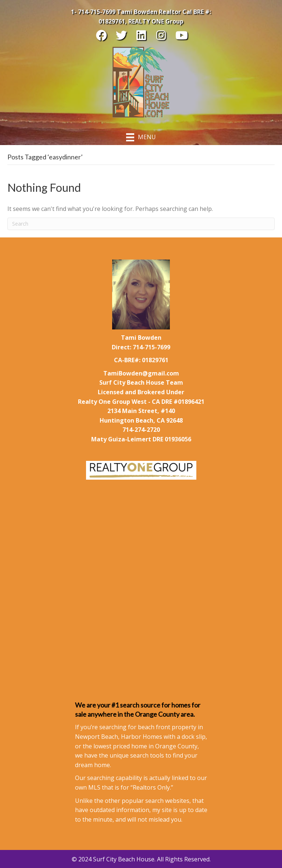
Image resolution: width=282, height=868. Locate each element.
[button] (101, 35)
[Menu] (141, 137)
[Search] (141, 224)
